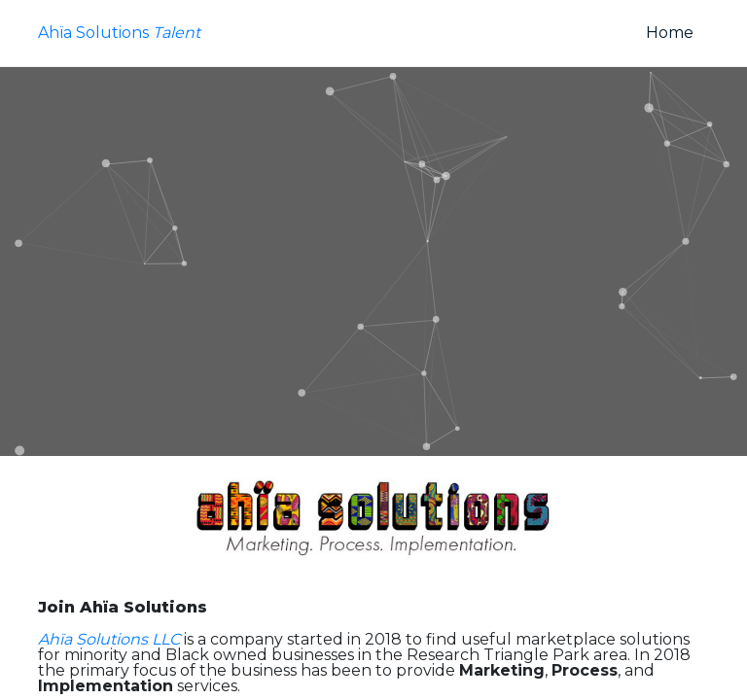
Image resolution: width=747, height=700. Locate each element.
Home (677, 32)
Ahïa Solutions (119, 33)
